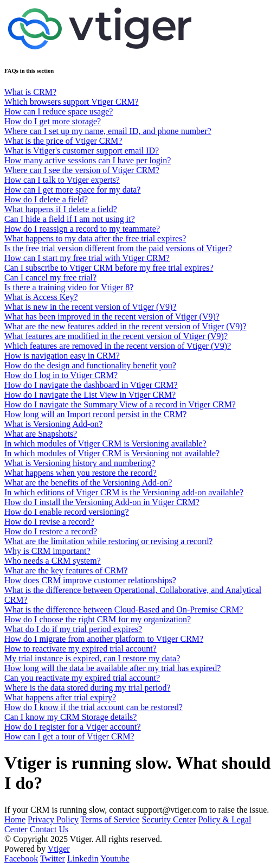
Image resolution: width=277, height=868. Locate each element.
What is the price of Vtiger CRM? (63, 141)
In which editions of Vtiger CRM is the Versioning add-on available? (124, 492)
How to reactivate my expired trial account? (80, 649)
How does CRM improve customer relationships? (90, 580)
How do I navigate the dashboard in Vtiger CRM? (91, 385)
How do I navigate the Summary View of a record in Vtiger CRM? (120, 404)
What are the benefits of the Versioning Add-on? (88, 483)
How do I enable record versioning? (67, 512)
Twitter (53, 859)
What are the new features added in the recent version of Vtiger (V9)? (125, 326)
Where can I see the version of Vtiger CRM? (82, 170)
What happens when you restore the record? (80, 473)
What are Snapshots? (41, 434)
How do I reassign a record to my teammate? (82, 229)
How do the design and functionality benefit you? (90, 365)
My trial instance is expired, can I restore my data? (92, 658)
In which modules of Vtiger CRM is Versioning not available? (112, 453)
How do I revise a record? (49, 522)
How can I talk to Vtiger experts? (62, 180)
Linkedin (83, 859)
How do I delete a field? (46, 199)
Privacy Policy (53, 819)
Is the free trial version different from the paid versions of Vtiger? (118, 248)
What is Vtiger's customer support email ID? (82, 151)
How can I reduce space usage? (59, 111)
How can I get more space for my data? (72, 190)
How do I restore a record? (51, 531)
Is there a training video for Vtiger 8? (69, 287)
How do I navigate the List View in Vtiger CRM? (90, 395)
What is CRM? (30, 92)
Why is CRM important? (47, 551)
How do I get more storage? (53, 121)
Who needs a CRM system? (53, 561)
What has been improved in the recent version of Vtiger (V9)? (112, 317)
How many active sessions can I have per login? (88, 160)
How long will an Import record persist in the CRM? (95, 414)
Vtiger (59, 849)
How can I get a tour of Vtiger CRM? (69, 736)
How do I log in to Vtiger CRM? (61, 375)
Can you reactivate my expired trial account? (82, 678)
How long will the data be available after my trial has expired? (112, 668)
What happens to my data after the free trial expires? (95, 238)
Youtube (115, 859)
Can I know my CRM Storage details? (70, 717)
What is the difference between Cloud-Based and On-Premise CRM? (124, 609)
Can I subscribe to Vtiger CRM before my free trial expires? (109, 268)
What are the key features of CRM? (66, 570)
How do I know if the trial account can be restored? (94, 707)
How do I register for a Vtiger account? (73, 727)
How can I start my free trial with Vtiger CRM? (87, 258)
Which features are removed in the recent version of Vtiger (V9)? (118, 346)
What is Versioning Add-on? (53, 424)
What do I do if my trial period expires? (73, 629)
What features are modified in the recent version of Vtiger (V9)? (116, 336)
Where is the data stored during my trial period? (88, 688)
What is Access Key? (41, 297)
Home (15, 819)
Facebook (21, 859)
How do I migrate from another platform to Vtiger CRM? (104, 639)
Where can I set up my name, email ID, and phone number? (108, 131)
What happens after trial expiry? (60, 697)
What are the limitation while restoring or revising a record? (108, 541)
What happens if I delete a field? (61, 209)
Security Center (169, 819)
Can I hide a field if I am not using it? (70, 219)
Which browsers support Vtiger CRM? (72, 102)
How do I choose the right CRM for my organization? (98, 619)
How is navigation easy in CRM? (62, 356)
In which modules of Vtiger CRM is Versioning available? (105, 443)
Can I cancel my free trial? (50, 277)
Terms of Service (110, 819)
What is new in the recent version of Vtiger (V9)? (90, 307)
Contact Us (49, 829)
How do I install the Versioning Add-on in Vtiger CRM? (102, 502)
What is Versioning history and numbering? (80, 463)
